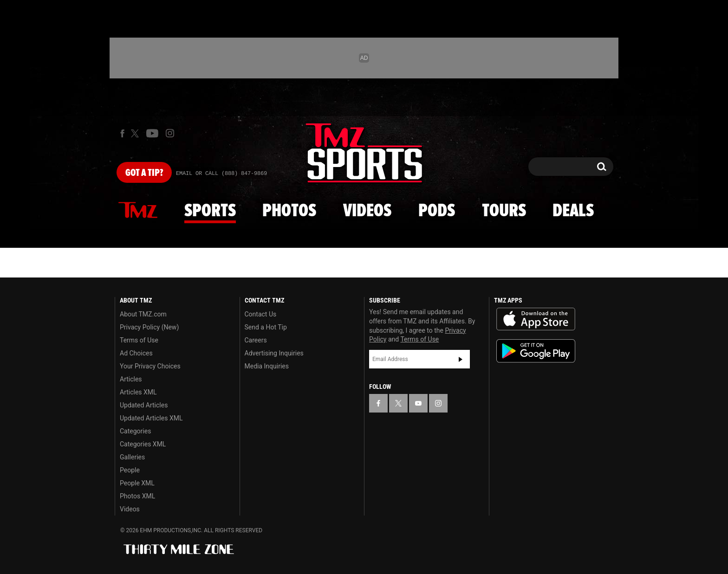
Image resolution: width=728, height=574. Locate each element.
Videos (367, 211)
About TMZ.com (143, 314)
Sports (210, 211)
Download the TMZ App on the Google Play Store (536, 351)
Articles (131, 379)
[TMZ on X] (136, 133)
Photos (289, 211)
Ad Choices (136, 353)
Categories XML (143, 444)
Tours (504, 211)
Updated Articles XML (151, 418)
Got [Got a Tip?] (144, 173)
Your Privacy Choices (150, 366)
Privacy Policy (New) (149, 327)
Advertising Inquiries (274, 353)
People (130, 470)
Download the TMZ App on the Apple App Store (536, 319)
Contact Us (261, 314)
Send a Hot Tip (266, 327)
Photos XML (137, 496)
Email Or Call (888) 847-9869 (221, 174)
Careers (256, 340)
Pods (437, 211)
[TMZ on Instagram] (170, 133)
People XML (137, 483)
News (138, 211)
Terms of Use (139, 340)
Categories (135, 431)
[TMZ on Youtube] (152, 133)
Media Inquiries (267, 366)
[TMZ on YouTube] (418, 403)
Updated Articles (144, 405)
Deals (573, 211)
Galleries (132, 457)
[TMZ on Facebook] (122, 133)
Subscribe (461, 359)
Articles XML (138, 392)
